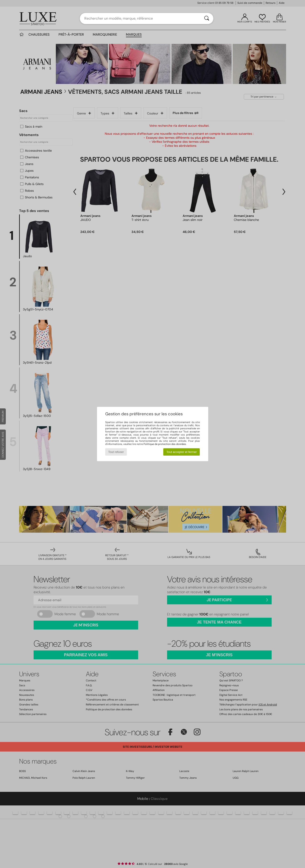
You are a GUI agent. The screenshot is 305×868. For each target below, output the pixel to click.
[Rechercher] (207, 18)
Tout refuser (116, 452)
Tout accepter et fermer (182, 452)
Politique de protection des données (165, 444)
